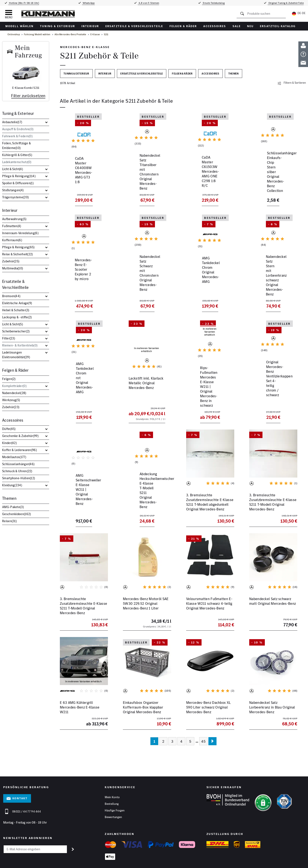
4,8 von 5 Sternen (148, 3)
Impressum (68, 862)
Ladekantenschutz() (17, 162)
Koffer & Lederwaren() (19, 450)
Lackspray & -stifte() (17, 317)
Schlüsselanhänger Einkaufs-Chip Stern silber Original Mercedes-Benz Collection (272, 181)
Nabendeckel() (14, 393)
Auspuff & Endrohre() (18, 129)
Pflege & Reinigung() (19, 176)
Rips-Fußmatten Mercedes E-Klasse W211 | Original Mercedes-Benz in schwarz (210, 380)
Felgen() (9, 379)
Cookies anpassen (110, 862)
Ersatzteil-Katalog (278, 26)
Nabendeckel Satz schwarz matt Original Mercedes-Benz (273, 584)
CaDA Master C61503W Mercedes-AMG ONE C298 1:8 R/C (210, 181)
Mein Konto (112, 780)
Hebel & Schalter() (16, 310)
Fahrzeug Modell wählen (37, 34)
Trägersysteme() (15, 197)
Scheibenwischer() (16, 331)
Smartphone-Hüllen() (18, 478)
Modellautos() (14, 457)
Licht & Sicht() (13, 169)
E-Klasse (95, 34)
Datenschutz (83, 862)
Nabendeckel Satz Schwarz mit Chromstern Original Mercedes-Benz (144, 281)
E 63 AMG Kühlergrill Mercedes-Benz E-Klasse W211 (80, 690)
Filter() (9, 338)
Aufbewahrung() (14, 219)
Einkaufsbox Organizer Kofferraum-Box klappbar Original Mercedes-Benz (143, 690)
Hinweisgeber (131, 862)
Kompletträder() (14, 386)
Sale (237, 26)
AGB (95, 862)
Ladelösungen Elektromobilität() (16, 355)
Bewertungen (113, 799)
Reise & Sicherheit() (18, 254)
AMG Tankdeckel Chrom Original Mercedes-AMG (205, 278)
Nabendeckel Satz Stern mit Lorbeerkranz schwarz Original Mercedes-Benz (273, 281)
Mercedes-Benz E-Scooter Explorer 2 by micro (81, 278)
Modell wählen (19, 26)
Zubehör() (11, 261)
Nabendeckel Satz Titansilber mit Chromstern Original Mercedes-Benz (146, 181)
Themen (9, 498)
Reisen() (9, 521)
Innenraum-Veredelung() (20, 233)
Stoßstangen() (13, 190)
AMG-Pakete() (13, 507)
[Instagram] (302, 864)
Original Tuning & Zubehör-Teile (286, 3)
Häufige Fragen (115, 793)
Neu (250, 26)
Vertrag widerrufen (184, 862)
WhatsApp (88, 3)
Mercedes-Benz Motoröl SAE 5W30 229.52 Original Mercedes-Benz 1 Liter (146, 586)
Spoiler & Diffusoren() (18, 183)
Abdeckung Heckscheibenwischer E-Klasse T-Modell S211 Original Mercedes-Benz (146, 485)
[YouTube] (292, 864)
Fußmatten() (12, 226)
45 (203, 724)
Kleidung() (12, 485)
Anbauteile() (12, 122)
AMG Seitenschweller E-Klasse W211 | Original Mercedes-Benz (79, 482)
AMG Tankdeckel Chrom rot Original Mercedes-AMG (82, 377)
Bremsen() (11, 296)
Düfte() (9, 429)
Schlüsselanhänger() (18, 464)
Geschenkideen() (16, 514)
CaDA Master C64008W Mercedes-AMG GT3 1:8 (79, 179)
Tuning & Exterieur (57, 26)
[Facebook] (282, 864)
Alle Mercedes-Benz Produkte (70, 34)
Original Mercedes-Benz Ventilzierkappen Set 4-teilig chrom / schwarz (272, 380)
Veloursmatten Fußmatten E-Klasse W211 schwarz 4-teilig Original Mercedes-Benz (209, 586)
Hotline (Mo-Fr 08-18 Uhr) (24, 3)
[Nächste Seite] (212, 724)
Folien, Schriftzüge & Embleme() (16, 145)
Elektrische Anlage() (17, 303)
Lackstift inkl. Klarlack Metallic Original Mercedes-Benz (145, 380)
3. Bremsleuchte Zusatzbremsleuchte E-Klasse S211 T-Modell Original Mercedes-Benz (273, 485)
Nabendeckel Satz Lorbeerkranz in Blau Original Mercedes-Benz (272, 690)
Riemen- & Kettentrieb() (20, 345)
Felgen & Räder (183, 26)
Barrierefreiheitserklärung (155, 862)
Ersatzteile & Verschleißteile (134, 26)
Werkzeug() (11, 400)
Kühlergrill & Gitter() (17, 155)
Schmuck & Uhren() (17, 471)
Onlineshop (14, 34)
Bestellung (112, 786)
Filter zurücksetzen (28, 96)
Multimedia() (13, 268)
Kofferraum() (12, 240)
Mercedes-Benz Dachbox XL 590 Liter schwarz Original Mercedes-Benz (208, 690)
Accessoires (215, 26)
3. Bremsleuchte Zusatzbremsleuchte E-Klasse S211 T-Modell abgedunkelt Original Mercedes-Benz (210, 485)
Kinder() (9, 443)
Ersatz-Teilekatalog (213, 3)
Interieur (90, 26)
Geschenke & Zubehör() (20, 436)
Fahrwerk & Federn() (17, 136)
